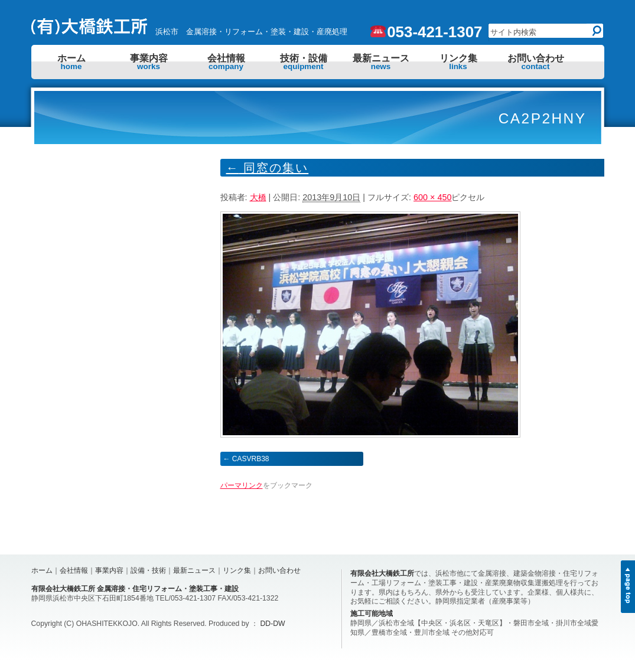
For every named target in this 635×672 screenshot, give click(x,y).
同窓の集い (268, 168)
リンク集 (458, 62)
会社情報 (226, 62)
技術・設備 (304, 62)
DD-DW (273, 624)
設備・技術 (148, 570)
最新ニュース (381, 62)
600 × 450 (432, 197)
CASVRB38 (251, 459)
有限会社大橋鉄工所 (382, 573)
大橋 (258, 197)
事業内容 (149, 62)
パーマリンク (242, 485)
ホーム (71, 62)
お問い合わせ (536, 62)
